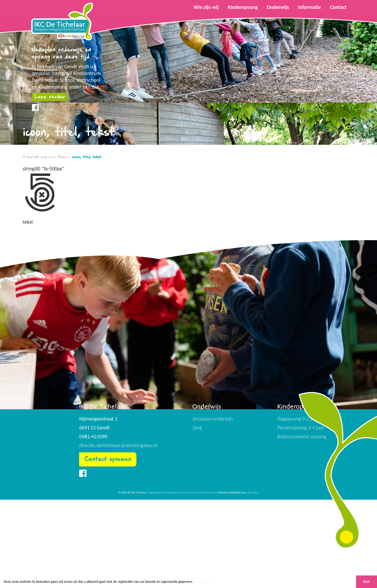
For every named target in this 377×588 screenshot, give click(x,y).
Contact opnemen (108, 459)
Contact (338, 7)
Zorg (197, 428)
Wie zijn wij (206, 7)
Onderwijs (278, 7)
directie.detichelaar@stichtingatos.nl (118, 445)
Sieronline (253, 492)
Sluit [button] (367, 582)
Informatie (310, 7)
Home (63, 157)
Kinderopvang (243, 7)
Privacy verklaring (205, 492)
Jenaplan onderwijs (213, 419)
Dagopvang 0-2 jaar (298, 419)
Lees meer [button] (202, 582)
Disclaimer (186, 492)
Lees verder (50, 97)
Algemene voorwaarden (163, 492)
